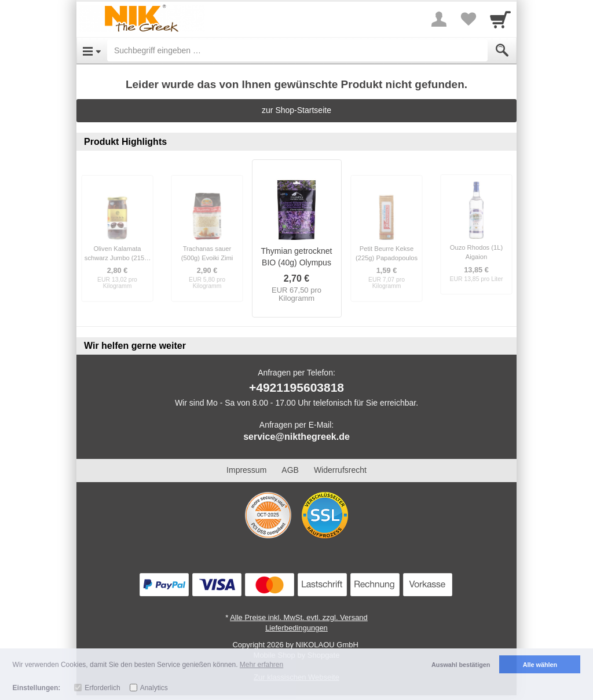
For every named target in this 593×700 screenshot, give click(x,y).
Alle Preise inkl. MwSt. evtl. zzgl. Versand (299, 617)
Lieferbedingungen (296, 628)
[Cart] (500, 19)
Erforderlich (102, 688)
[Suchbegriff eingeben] (297, 50)
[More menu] (439, 19)
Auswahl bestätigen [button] (461, 665)
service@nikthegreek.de (296, 437)
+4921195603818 (296, 387)
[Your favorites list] (468, 19)
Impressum (246, 470)
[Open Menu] (92, 50)
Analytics (154, 688)
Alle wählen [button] (540, 665)
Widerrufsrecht (340, 470)
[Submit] (502, 50)
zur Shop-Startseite (296, 110)
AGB (290, 470)
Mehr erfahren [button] (261, 665)
